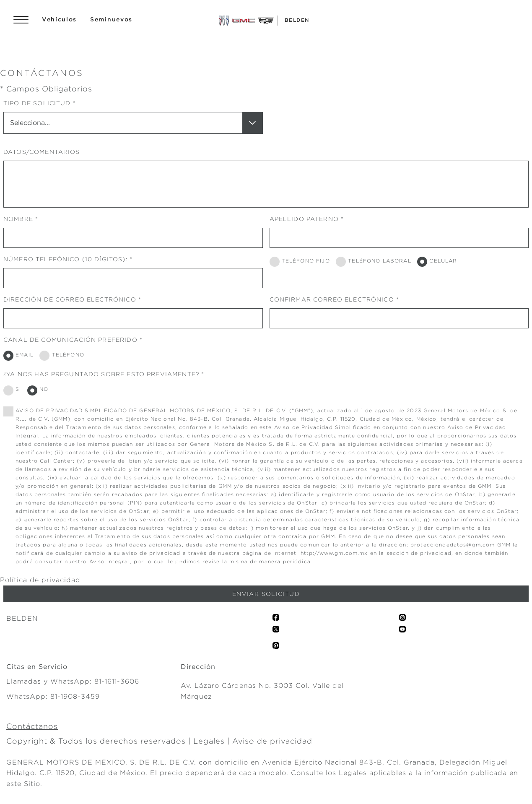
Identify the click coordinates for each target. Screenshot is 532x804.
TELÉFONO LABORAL (379, 261)
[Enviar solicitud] (266, 594)
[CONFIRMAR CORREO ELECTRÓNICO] (399, 318)
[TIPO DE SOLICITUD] (133, 123)
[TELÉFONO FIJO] (275, 262)
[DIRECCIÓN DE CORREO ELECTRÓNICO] (133, 318)
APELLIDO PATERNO (304, 219)
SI (18, 389)
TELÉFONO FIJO (306, 261)
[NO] (32, 390)
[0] (8, 411)
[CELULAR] (422, 262)
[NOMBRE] (133, 238)
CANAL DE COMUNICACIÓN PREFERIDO (70, 340)
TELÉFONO (68, 355)
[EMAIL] (8, 356)
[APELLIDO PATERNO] (399, 238)
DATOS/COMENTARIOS (42, 152)
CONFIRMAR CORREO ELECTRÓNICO (332, 299)
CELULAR (443, 261)
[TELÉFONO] (44, 356)
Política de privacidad (40, 580)
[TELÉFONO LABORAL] (341, 262)
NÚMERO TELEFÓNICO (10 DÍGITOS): (65, 259)
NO (44, 389)
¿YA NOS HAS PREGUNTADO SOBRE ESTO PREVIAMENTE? (101, 374)
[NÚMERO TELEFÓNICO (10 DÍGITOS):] (133, 278)
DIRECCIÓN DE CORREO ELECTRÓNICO (70, 299)
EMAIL (25, 355)
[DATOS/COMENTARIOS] (266, 184)
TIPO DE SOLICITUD (37, 103)
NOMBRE (18, 219)
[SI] (8, 390)
